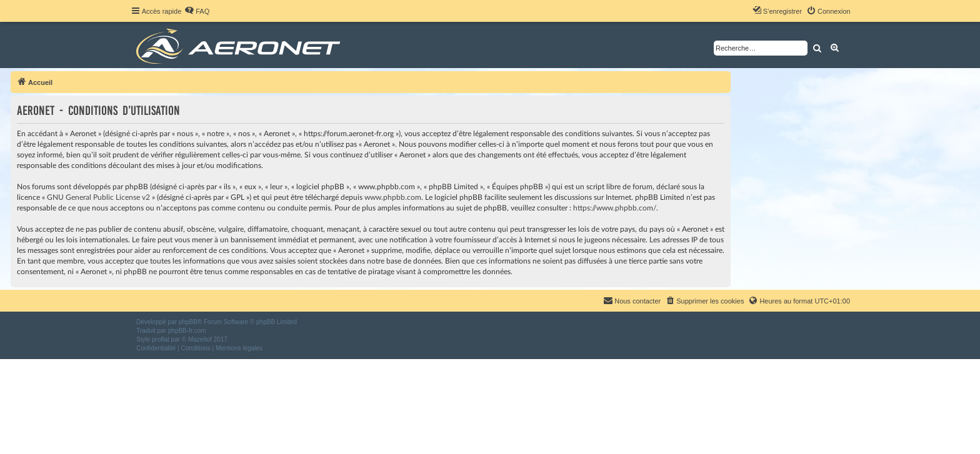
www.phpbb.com (393, 197)
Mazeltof (200, 339)
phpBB (188, 322)
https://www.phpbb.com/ (615, 208)
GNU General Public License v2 (98, 197)
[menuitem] (197, 11)
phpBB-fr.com (187, 331)
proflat (161, 339)
